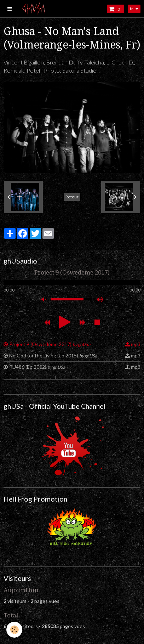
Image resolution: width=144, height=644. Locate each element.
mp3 (136, 344)
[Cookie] (14, 630)
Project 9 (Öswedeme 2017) (50, 344)
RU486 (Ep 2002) (37, 367)
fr (131, 9)
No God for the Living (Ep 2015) (53, 355)
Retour (72, 197)
